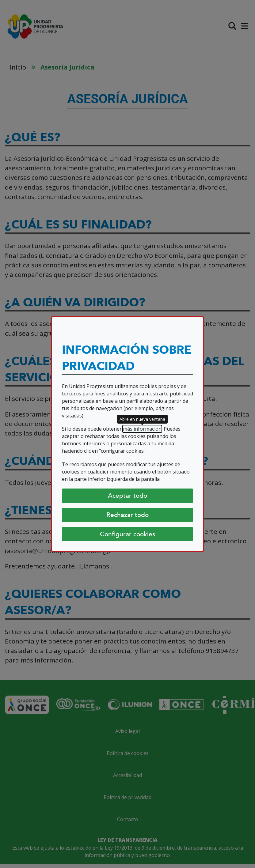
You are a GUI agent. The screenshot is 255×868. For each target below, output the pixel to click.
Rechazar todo (128, 515)
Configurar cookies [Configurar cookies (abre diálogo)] (128, 534)
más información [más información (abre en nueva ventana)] (142, 429)
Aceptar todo (128, 496)
